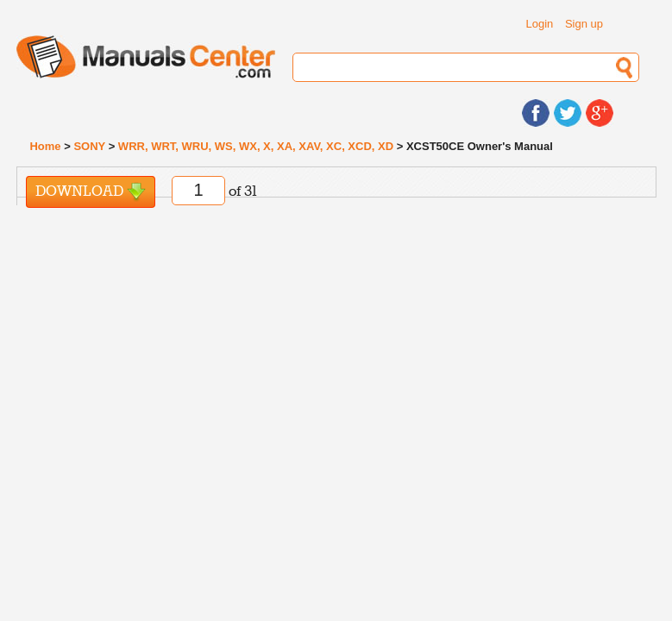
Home (45, 146)
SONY (89, 146)
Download (91, 192)
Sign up (584, 24)
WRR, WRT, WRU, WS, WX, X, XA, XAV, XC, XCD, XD (256, 146)
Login (540, 24)
